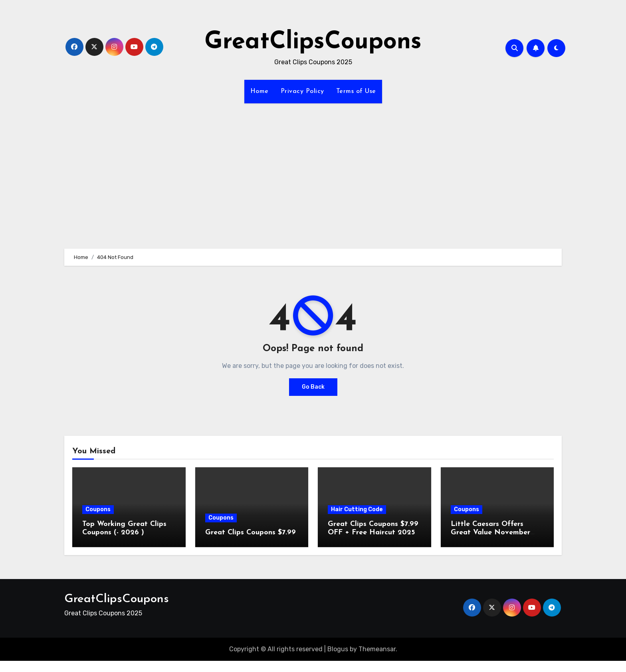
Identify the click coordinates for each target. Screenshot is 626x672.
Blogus (338, 649)
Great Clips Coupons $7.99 (251, 533)
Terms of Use (356, 91)
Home (260, 91)
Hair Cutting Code (357, 509)
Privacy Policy (302, 91)
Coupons (98, 509)
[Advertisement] (313, 171)
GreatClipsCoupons (313, 42)
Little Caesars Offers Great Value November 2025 (490, 533)
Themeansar (377, 649)
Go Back (313, 387)
